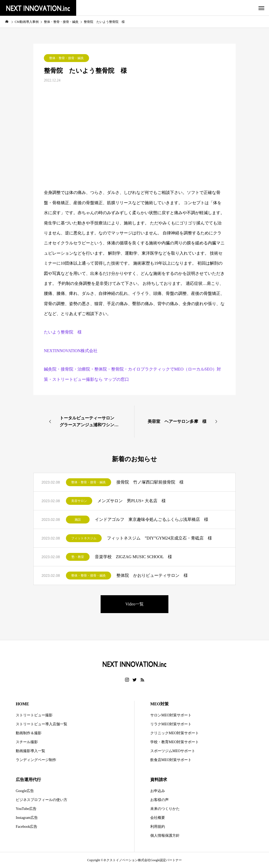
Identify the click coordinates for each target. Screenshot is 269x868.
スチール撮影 (27, 742)
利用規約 (158, 827)
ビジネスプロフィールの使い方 (42, 800)
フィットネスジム (84, 538)
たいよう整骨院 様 (63, 332)
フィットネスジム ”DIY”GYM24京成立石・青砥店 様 (159, 538)
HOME (22, 704)
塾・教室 (78, 557)
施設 (78, 520)
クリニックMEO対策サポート (175, 733)
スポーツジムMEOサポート (173, 751)
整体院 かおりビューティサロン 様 (152, 575)
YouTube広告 (26, 809)
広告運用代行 (28, 780)
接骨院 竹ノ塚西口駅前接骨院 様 (150, 482)
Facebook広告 (27, 827)
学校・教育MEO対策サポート (175, 742)
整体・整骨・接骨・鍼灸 (66, 58)
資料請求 (159, 780)
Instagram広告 (27, 818)
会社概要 (158, 818)
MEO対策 (159, 704)
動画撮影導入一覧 (30, 751)
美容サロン (79, 501)
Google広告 (25, 791)
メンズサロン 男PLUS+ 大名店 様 (132, 501)
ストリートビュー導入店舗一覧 (42, 724)
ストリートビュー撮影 (34, 715)
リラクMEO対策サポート (171, 724)
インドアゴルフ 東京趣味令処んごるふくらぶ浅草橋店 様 (152, 519)
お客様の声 (159, 800)
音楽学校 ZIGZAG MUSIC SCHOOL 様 (133, 557)
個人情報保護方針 (165, 836)
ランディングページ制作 (36, 760)
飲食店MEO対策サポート (171, 760)
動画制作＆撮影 (29, 733)
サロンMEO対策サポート (171, 715)
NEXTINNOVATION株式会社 (71, 351)
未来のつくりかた (165, 809)
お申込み (158, 791)
